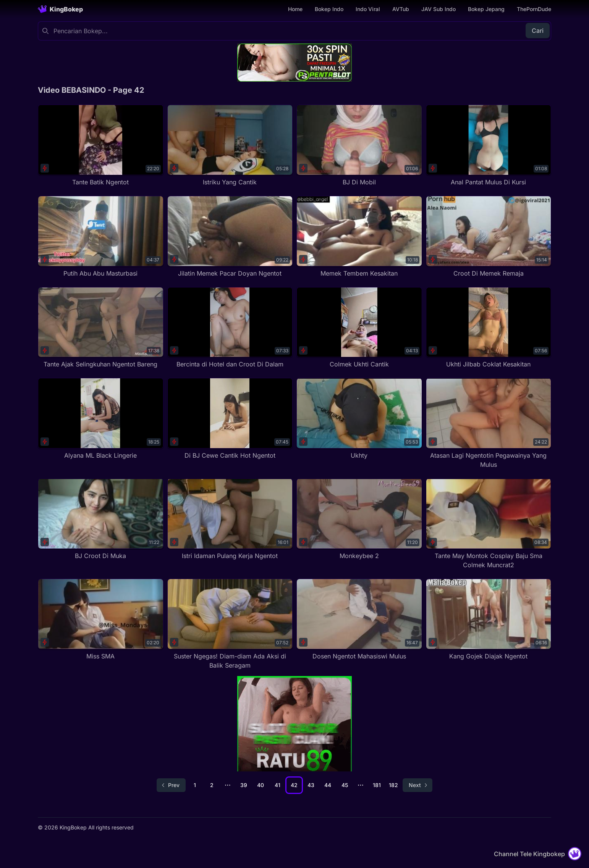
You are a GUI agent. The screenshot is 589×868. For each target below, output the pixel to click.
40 (261, 785)
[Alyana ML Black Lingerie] (101, 419)
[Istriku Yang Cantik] (230, 146)
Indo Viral (368, 9)
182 (393, 785)
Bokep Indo (329, 9)
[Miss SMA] (101, 620)
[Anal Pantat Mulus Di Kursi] (489, 146)
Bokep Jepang (486, 9)
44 (328, 785)
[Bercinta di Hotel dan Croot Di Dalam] (230, 328)
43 (311, 785)
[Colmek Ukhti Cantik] (359, 328)
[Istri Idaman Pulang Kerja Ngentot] (230, 519)
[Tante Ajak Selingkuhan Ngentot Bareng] (101, 328)
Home (295, 9)
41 (278, 785)
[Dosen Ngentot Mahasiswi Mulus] (359, 620)
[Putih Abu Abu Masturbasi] (101, 237)
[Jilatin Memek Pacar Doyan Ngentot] (230, 237)
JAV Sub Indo (439, 9)
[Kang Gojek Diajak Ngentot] (489, 620)
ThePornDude (534, 9)
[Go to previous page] (171, 785)
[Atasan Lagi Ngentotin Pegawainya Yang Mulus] (489, 424)
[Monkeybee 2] (359, 519)
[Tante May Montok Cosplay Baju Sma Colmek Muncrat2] (489, 524)
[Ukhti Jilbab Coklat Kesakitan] (489, 328)
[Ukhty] (359, 419)
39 (244, 785)
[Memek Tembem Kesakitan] (359, 237)
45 (345, 785)
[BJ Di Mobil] (359, 146)
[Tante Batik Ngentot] (101, 146)
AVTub (401, 9)
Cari (538, 31)
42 (294, 785)
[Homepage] (60, 9)
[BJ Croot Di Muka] (101, 519)
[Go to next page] (417, 785)
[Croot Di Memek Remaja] (489, 237)
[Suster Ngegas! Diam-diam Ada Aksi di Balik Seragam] (230, 624)
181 (377, 785)
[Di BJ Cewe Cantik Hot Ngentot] (230, 419)
